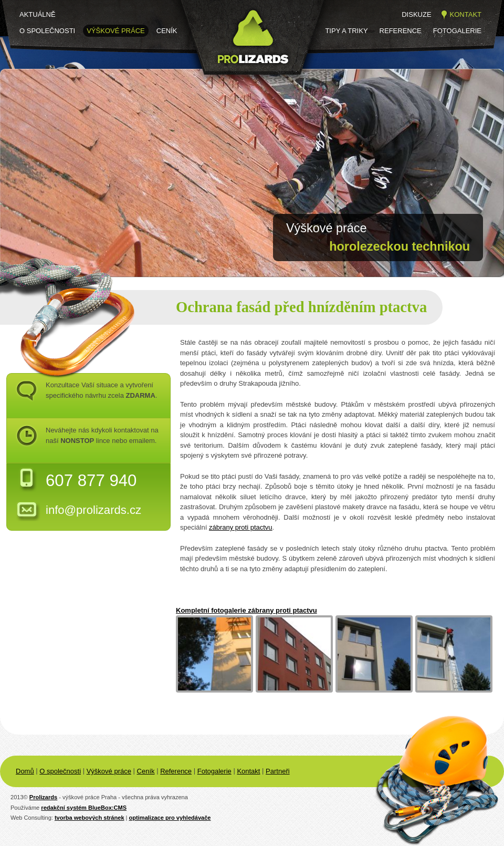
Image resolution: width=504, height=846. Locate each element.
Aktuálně (38, 14)
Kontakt (466, 14)
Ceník (167, 31)
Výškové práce (116, 31)
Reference (401, 31)
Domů (25, 771)
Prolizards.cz (213, 83)
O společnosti (47, 31)
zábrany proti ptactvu (241, 527)
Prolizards (43, 797)
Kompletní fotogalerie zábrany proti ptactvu (246, 610)
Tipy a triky (346, 31)
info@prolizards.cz (93, 510)
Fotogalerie (457, 31)
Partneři (278, 771)
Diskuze (416, 14)
